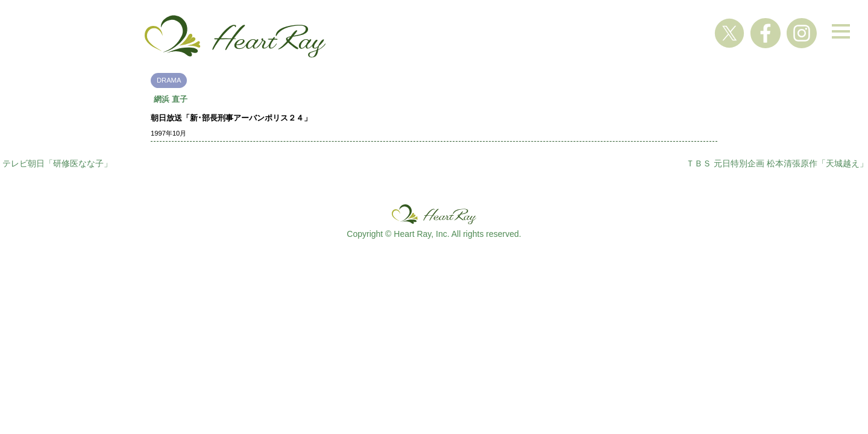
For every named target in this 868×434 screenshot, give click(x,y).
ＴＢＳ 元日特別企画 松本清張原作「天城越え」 (777, 163)
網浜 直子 (171, 99)
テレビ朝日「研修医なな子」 (57, 163)
